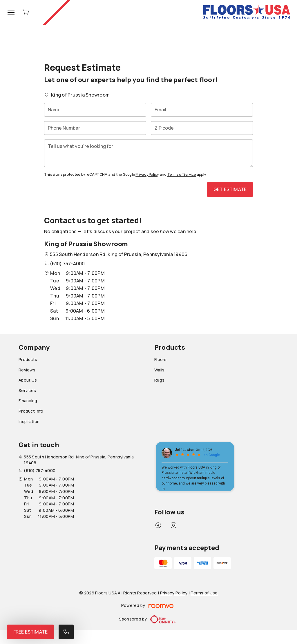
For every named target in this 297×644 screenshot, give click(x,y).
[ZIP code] (202, 128)
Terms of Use (204, 593)
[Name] (95, 110)
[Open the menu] (11, 12)
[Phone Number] (95, 128)
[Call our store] (66, 632)
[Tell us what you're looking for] (148, 153)
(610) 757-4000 (67, 264)
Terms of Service (182, 174)
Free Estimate (30, 632)
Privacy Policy (147, 174)
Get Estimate (230, 189)
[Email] (202, 110)
